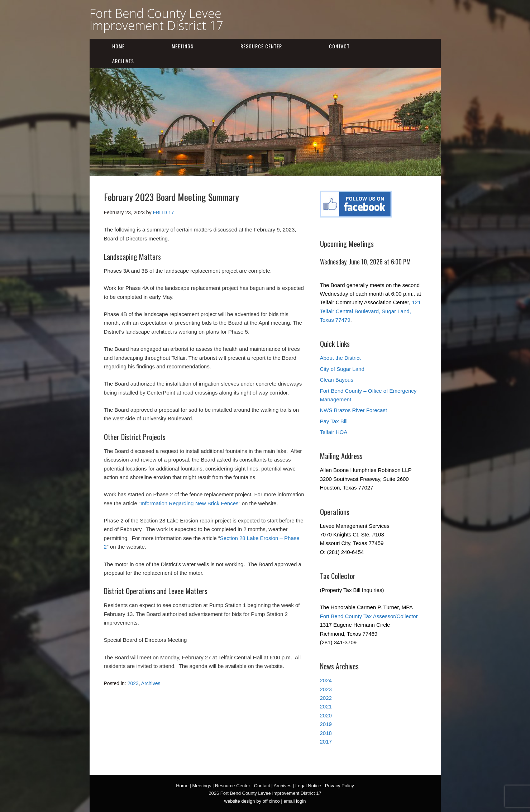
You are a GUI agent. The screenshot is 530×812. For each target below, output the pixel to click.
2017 (326, 742)
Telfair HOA (334, 432)
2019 (326, 724)
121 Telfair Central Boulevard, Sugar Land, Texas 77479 (371, 311)
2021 (326, 706)
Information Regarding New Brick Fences (189, 503)
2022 (326, 698)
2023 (133, 683)
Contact (339, 46)
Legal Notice (308, 786)
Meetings (183, 46)
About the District (340, 358)
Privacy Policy (340, 786)
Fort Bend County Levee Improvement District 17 (156, 19)
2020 (326, 715)
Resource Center (261, 46)
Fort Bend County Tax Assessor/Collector (369, 616)
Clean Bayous (337, 380)
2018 (326, 733)
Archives (123, 61)
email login (295, 801)
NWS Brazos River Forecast (354, 410)
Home (118, 46)
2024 (326, 680)
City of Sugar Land (342, 369)
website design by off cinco (252, 801)
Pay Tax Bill (334, 421)
